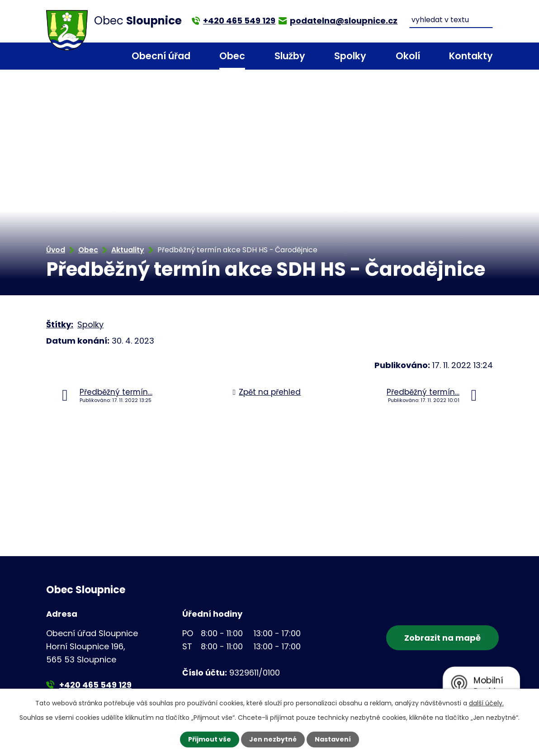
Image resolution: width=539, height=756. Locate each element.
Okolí (408, 56)
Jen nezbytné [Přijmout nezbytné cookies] (273, 739)
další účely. (486, 703)
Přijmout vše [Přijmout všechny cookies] (210, 739)
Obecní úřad (161, 56)
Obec (232, 56)
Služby (290, 56)
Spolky (350, 56)
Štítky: (60, 324)
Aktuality (128, 250)
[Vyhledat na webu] (452, 20)
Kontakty (471, 56)
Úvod (99, 56)
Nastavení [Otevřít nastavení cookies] (333, 739)
